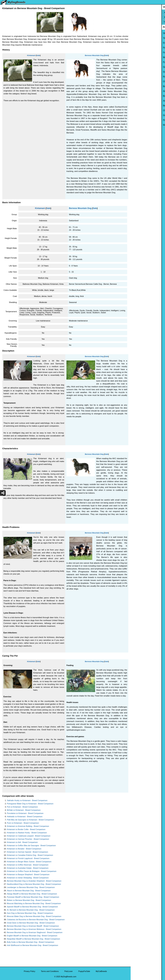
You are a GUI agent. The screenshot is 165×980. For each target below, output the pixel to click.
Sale (38, 55)
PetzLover (69, 971)
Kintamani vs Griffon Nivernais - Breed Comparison (28, 865)
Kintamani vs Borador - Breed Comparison (24, 849)
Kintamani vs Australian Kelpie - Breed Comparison (28, 868)
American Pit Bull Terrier (142, 101)
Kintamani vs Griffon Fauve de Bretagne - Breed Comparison (32, 871)
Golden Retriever (139, 72)
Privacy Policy (30, 971)
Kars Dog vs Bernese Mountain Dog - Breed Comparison (30, 913)
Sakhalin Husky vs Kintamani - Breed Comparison (27, 800)
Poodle (135, 120)
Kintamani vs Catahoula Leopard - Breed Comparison (29, 836)
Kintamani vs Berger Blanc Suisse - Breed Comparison (29, 862)
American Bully (138, 91)
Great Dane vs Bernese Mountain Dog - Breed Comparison (31, 923)
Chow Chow (137, 110)
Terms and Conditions (50, 971)
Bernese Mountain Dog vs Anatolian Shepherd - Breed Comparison (34, 881)
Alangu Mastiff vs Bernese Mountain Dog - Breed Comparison (32, 894)
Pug (134, 62)
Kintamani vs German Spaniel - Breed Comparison (27, 852)
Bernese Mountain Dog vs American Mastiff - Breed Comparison (33, 926)
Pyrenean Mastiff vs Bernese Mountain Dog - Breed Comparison (33, 897)
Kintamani (31, 55)
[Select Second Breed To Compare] (148, 17)
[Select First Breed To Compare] (148, 12)
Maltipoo (136, 125)
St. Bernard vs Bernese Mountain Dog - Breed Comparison (31, 910)
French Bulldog (138, 52)
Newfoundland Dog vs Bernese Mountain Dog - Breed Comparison (34, 884)
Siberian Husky (138, 33)
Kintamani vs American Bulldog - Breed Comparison (28, 826)
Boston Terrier (138, 86)
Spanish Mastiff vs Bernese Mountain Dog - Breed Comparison (32, 907)
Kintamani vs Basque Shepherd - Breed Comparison (28, 875)
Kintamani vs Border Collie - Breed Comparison (26, 829)
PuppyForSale (84, 971)
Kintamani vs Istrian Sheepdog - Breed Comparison (28, 878)
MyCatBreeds (101, 971)
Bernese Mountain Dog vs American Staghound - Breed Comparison (35, 932)
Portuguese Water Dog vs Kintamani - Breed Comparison (30, 804)
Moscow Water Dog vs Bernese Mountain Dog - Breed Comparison (34, 916)
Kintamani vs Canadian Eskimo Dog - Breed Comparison (30, 855)
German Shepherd (140, 67)
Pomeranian (137, 48)
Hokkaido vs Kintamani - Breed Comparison (25, 817)
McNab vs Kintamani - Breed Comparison (24, 810)
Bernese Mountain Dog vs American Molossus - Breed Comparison (34, 929)
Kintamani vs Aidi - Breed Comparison (22, 842)
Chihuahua (137, 81)
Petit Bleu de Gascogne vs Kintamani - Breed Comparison (30, 820)
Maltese (135, 57)
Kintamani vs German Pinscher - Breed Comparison (28, 839)
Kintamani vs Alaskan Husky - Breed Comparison (27, 833)
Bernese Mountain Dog (94, 55)
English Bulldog (138, 43)
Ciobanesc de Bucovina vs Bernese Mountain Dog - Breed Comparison (36, 920)
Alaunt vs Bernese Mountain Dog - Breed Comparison (29, 891)
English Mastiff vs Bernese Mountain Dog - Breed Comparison (32, 936)
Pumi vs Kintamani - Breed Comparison (23, 823)
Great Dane (137, 115)
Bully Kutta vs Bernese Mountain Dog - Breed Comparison (31, 942)
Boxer (135, 96)
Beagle (135, 106)
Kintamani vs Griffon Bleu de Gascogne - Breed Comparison (31, 846)
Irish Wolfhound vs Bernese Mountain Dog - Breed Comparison (32, 945)
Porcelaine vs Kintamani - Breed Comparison (25, 813)
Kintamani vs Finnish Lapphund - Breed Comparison (28, 858)
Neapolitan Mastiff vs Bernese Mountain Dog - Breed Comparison (33, 939)
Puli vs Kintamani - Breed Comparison (22, 807)
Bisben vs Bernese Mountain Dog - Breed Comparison (29, 900)
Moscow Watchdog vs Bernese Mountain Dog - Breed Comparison (34, 903)
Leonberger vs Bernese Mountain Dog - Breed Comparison (31, 887)
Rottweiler (136, 77)
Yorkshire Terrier (139, 38)
